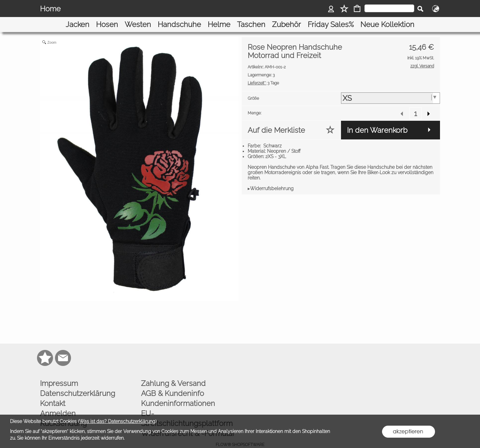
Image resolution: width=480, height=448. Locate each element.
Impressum (59, 372)
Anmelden (58, 402)
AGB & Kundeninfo (172, 382)
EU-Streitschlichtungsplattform (187, 407)
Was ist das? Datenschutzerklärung (117, 421)
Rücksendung (63, 412)
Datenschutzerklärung (77, 382)
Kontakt (53, 392)
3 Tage (263, 72)
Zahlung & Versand (173, 372)
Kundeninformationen (178, 392)
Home (50, 9)
